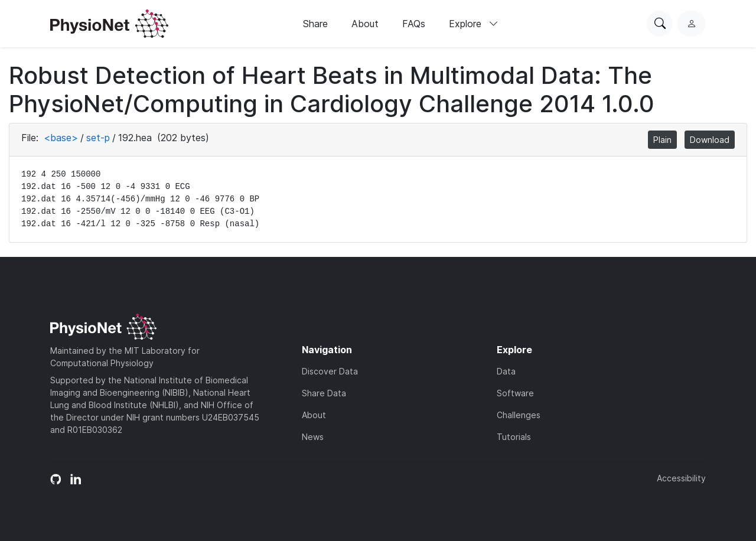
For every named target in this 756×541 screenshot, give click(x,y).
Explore (474, 24)
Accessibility (681, 478)
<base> (61, 138)
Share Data (324, 393)
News (313, 437)
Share (315, 24)
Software (515, 393)
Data (506, 371)
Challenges (519, 415)
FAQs (414, 24)
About (365, 24)
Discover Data (330, 371)
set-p (98, 138)
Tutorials (514, 437)
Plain (662, 140)
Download (710, 140)
